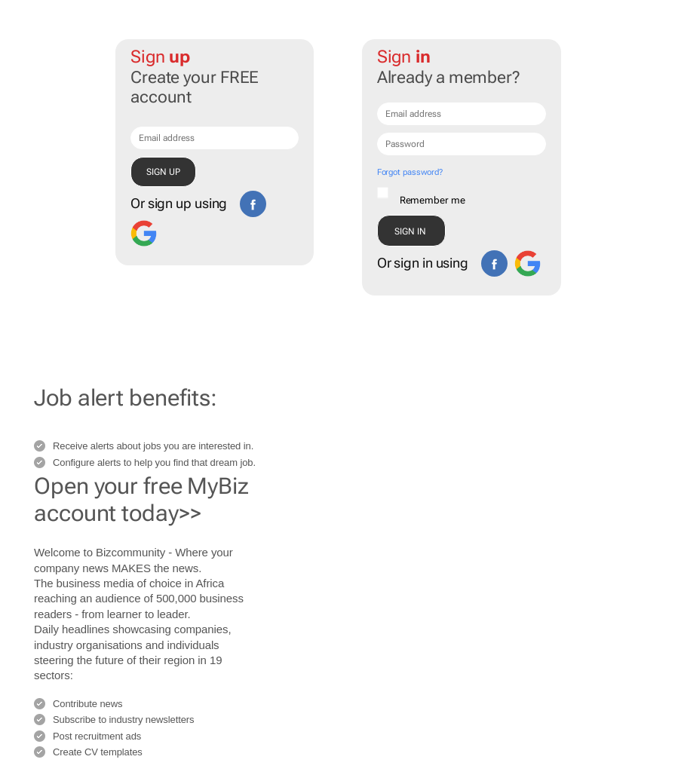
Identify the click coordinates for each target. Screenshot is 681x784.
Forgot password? (410, 172)
